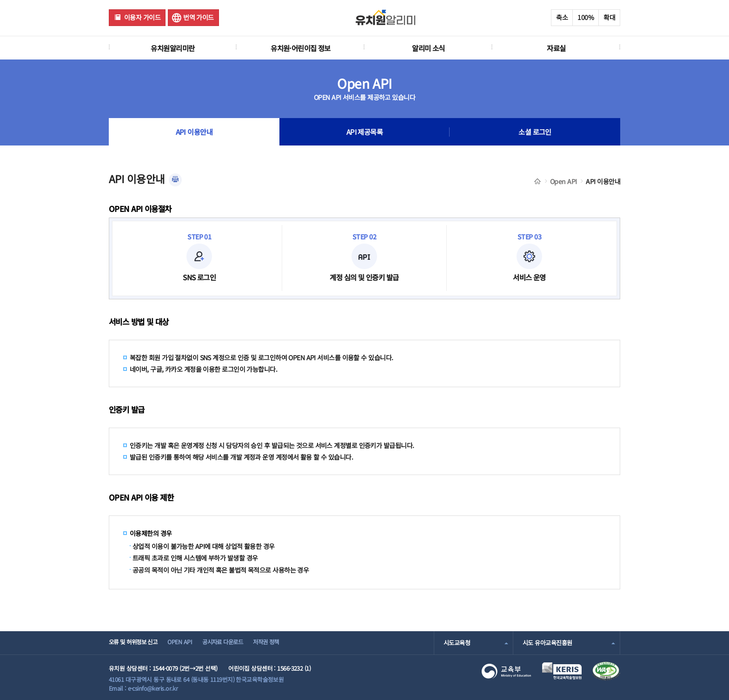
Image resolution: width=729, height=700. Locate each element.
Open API (563, 181)
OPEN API (185, 643)
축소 (562, 17)
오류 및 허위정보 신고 (135, 643)
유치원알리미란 (172, 48)
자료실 (556, 48)
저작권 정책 (279, 643)
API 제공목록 (364, 132)
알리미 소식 (428, 48)
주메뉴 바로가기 (0, 0)
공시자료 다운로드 (231, 643)
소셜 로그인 (535, 132)
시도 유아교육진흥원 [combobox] (547, 643)
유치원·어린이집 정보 (301, 48)
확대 (609, 17)
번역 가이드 (199, 17)
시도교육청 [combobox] (457, 643)
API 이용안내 (194, 132)
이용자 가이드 (142, 17)
